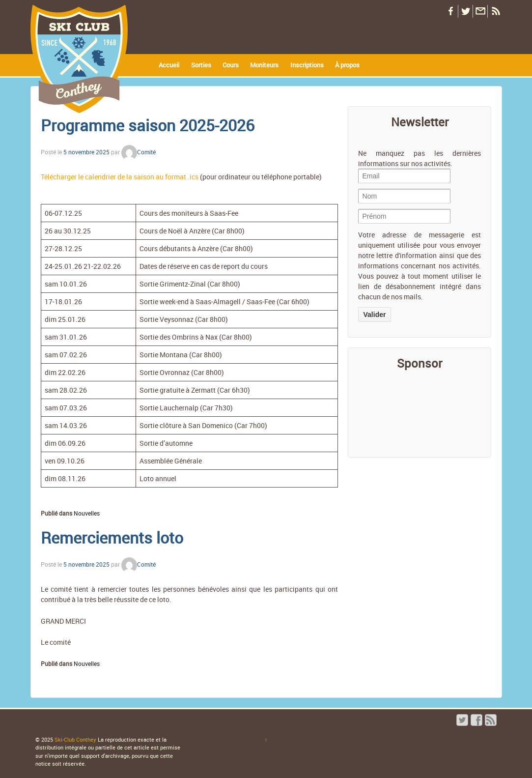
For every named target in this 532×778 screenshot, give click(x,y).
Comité (139, 152)
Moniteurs (264, 65)
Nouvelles (87, 513)
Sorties (201, 65)
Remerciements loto (112, 538)
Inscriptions (307, 65)
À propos (347, 65)
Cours (231, 65)
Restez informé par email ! (480, 12)
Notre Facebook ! (450, 12)
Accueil (169, 65)
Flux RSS (495, 12)
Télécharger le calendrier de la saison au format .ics (120, 177)
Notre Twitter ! (465, 12)
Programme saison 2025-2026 (148, 125)
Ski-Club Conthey (75, 739)
